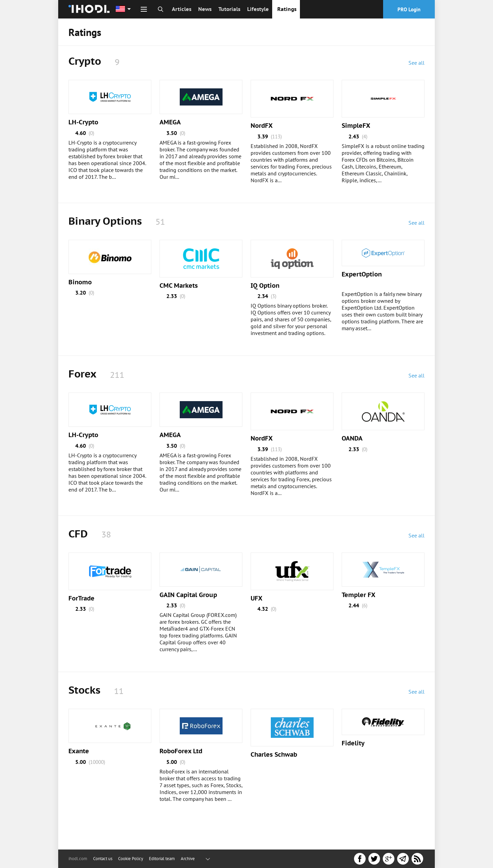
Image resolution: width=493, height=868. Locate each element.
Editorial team (162, 859)
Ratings (287, 9)
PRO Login (409, 9)
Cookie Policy (131, 859)
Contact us (103, 859)
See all (416, 63)
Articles (182, 9)
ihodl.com (78, 859)
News (205, 9)
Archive (188, 859)
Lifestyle (258, 9)
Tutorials (229, 9)
